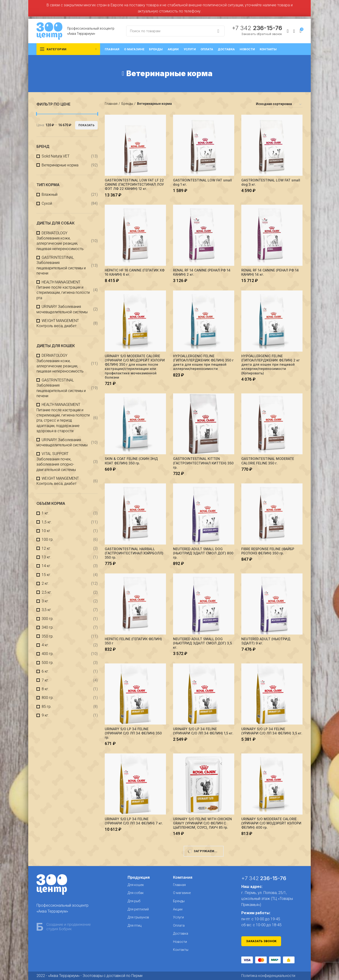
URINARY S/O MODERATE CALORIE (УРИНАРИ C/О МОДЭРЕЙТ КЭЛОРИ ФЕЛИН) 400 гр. (271, 823)
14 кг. (46, 566)
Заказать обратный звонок (262, 34)
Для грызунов (138, 917)
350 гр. (48, 636)
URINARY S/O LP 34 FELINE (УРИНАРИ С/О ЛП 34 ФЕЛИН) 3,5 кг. (272, 731)
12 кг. (46, 548)
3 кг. (45, 601)
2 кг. (45, 583)
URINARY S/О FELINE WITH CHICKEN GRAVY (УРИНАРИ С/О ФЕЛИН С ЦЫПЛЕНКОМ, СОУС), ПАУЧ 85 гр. (202, 823)
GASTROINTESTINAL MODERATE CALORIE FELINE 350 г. (268, 461)
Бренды (127, 104)
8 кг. (45, 689)
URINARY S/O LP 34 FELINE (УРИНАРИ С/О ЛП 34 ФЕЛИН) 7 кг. (134, 821)
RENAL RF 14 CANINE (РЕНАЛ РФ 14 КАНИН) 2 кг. (202, 272)
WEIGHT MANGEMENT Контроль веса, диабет (58, 323)
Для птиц (135, 925)
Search (218, 31)
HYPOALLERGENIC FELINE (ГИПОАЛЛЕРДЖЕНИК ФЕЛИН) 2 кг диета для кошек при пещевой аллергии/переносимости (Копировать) (270, 365)
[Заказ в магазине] (279, 105)
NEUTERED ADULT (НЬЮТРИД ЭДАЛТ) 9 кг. (266, 641)
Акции (178, 909)
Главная (111, 104)
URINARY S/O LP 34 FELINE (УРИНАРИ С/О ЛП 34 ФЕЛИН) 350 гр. (133, 733)
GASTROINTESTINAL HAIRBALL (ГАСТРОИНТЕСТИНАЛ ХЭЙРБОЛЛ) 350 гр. (134, 553)
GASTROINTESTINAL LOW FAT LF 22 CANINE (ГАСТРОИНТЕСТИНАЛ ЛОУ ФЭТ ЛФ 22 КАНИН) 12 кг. (134, 184)
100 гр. (48, 539)
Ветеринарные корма (60, 165)
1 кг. (45, 513)
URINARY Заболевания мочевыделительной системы (62, 309)
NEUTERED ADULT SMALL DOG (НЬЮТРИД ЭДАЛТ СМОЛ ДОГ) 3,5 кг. (202, 643)
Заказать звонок (261, 941)
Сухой (47, 203)
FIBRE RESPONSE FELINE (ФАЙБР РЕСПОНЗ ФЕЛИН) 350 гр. (268, 551)
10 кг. (46, 531)
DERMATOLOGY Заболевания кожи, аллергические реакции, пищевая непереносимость (60, 241)
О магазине (182, 893)
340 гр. (48, 627)
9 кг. (45, 715)
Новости (180, 942)
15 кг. (46, 575)
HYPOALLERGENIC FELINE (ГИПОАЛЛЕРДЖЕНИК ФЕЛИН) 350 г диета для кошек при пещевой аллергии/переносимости (203, 362)
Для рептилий (138, 909)
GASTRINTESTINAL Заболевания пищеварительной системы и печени (61, 265)
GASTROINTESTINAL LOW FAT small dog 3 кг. (271, 182)
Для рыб (134, 901)
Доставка (181, 933)
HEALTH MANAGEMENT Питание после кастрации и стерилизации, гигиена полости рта (63, 290)
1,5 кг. (47, 522)
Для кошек (136, 885)
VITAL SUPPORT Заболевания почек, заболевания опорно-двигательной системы (56, 462)
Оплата (179, 925)
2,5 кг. (47, 592)
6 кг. (45, 671)
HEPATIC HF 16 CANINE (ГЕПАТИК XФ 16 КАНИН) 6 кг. (135, 272)
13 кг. (46, 557)
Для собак (136, 893)
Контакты (181, 950)
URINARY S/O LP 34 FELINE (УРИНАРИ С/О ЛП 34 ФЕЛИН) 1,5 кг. (203, 731)
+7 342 (257, 28)
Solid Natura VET (56, 156)
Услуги (178, 917)
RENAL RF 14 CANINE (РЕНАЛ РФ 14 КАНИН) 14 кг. (270, 272)
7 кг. (45, 680)
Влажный (50, 194)
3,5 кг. (47, 610)
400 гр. (48, 654)
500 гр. (48, 663)
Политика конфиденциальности (268, 976)
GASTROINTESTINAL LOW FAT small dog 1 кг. (202, 182)
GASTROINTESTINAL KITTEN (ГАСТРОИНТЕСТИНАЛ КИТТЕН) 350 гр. (203, 463)
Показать (86, 125)
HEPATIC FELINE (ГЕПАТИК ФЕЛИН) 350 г (133, 641)
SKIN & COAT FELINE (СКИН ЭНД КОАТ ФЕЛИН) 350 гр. (131, 461)
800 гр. (48, 698)
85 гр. (47, 707)
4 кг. (45, 645)
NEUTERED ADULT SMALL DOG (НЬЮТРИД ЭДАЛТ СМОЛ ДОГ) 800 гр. (203, 553)
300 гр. (48, 619)
